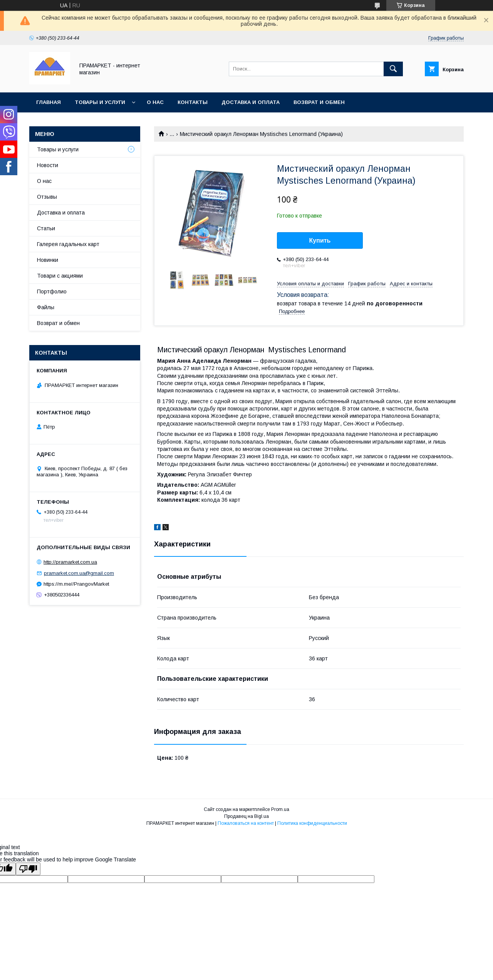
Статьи (46, 228)
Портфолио (52, 291)
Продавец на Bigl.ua (246, 816)
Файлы (46, 307)
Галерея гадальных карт (68, 244)
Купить (320, 240)
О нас (155, 102)
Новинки (48, 260)
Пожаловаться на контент (246, 823)
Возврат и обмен (319, 102)
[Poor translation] (28, 869)
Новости (48, 165)
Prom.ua (280, 809)
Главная (49, 102)
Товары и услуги (100, 102)
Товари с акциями (60, 276)
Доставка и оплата (251, 102)
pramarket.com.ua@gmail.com (79, 573)
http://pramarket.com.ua (70, 562)
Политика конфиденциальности (312, 823)
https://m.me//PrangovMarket (76, 584)
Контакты (193, 102)
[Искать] (393, 69)
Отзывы (47, 197)
